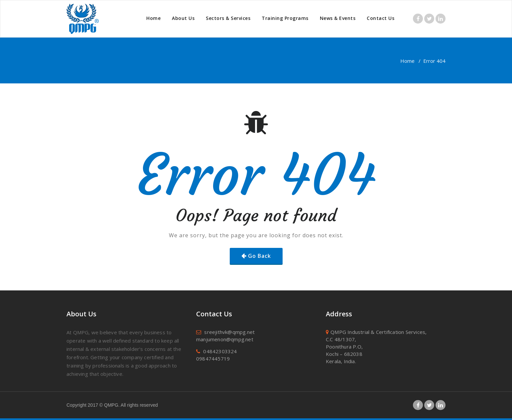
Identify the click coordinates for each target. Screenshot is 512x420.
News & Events (338, 18)
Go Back (259, 256)
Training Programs (285, 18)
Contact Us (381, 18)
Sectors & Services (228, 18)
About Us (183, 18)
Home (153, 18)
